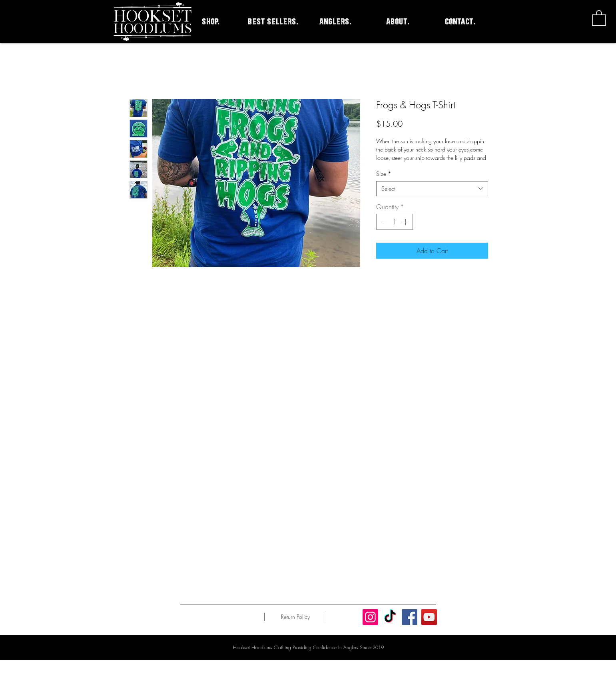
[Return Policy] (296, 617)
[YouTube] (429, 617)
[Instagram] (370, 617)
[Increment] (406, 222)
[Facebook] (410, 617)
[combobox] (432, 189)
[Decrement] (383, 222)
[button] (599, 18)
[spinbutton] (395, 222)
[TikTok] (390, 617)
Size (384, 174)
